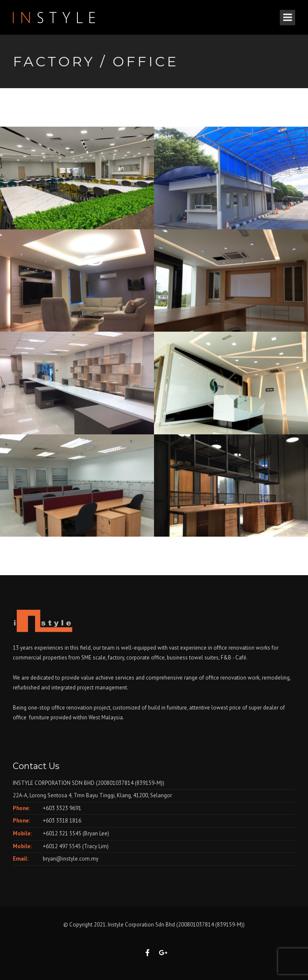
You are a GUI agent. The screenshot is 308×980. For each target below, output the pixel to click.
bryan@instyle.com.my (71, 859)
